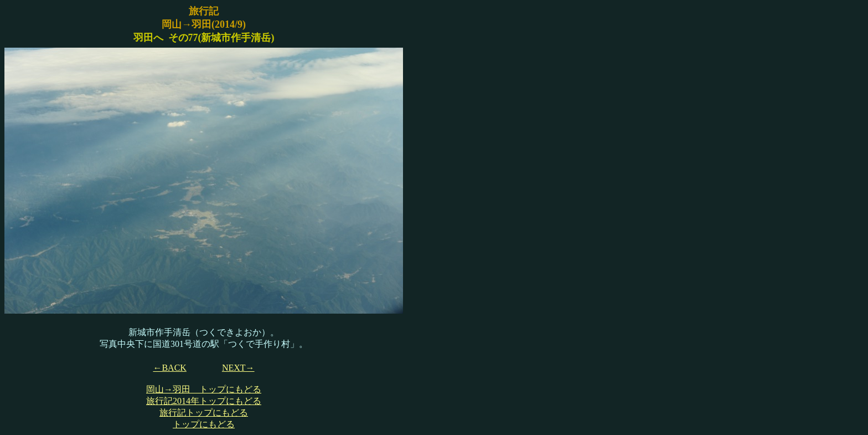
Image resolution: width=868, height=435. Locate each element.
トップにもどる (204, 424)
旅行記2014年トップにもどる (204, 401)
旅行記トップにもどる (204, 413)
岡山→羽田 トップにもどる (204, 389)
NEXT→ (238, 368)
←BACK (169, 368)
